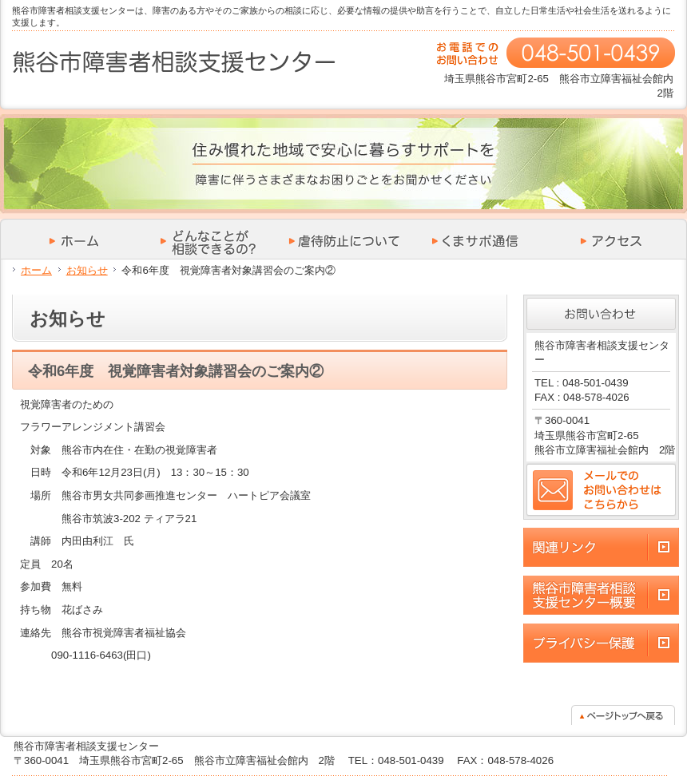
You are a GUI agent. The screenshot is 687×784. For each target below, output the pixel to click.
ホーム (36, 270)
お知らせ (87, 270)
